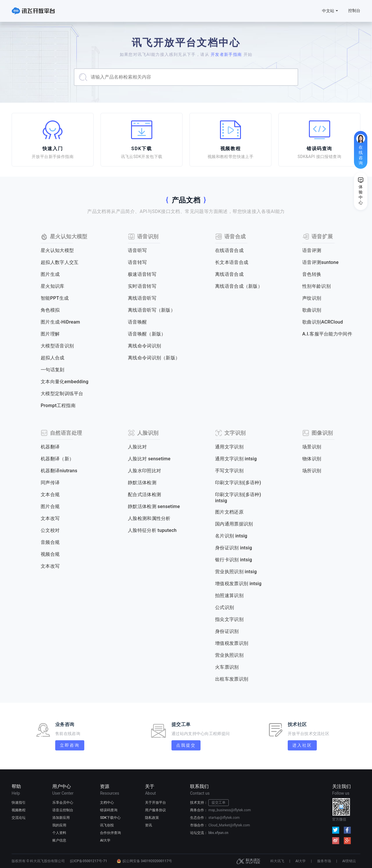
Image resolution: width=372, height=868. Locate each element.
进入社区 (302, 745)
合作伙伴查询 (110, 833)
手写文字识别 (229, 471)
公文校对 (50, 530)
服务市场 (324, 861)
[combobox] (186, 77)
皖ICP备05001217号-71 (88, 861)
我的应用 (59, 825)
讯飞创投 (107, 825)
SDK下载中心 (110, 818)
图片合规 (50, 506)
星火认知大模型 (57, 250)
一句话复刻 (53, 370)
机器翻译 (50, 447)
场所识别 (312, 471)
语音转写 (137, 262)
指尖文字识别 (229, 619)
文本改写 (50, 518)
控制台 (354, 10)
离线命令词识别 (144, 346)
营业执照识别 (229, 655)
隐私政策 (152, 818)
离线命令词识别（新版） (154, 358)
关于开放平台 (155, 803)
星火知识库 (53, 286)
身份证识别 (227, 631)
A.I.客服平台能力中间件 (327, 334)
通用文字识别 (229, 447)
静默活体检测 (142, 483)
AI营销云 (349, 861)
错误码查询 (109, 810)
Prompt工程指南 (58, 405)
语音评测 (312, 250)
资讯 (149, 825)
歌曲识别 (312, 310)
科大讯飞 (248, 861)
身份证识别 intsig (234, 548)
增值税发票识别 (232, 643)
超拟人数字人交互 (60, 262)
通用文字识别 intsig (236, 459)
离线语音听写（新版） (152, 310)
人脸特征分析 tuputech (152, 530)
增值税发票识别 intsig (238, 584)
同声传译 (50, 483)
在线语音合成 (229, 250)
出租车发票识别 (232, 679)
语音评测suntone (320, 262)
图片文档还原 (229, 512)
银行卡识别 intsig (234, 560)
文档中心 (107, 803)
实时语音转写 (142, 286)
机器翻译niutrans (59, 471)
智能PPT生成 (55, 298)
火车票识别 (227, 667)
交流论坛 (19, 818)
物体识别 (312, 459)
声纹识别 (312, 298)
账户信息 (59, 840)
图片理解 (50, 334)
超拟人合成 (53, 358)
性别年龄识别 (316, 286)
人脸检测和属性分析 (149, 518)
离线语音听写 (142, 298)
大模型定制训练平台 (62, 394)
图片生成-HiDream (60, 322)
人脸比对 (137, 447)
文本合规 (50, 495)
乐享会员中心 (63, 803)
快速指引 (19, 803)
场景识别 (312, 447)
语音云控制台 (63, 810)
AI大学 (105, 840)
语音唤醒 (137, 322)
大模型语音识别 (57, 346)
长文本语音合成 (232, 262)
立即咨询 (70, 745)
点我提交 (186, 745)
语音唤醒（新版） (147, 334)
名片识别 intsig (231, 536)
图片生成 (50, 274)
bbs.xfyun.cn (218, 833)
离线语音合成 (229, 274)
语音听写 (137, 250)
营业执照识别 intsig (236, 572)
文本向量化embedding (65, 382)
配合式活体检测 (144, 495)
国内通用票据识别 (234, 524)
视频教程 (19, 810)
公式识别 (225, 607)
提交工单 (219, 803)
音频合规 (50, 542)
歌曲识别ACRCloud (323, 322)
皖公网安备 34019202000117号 (147, 861)
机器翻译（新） (57, 459)
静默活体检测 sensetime (154, 506)
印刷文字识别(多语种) (238, 483)
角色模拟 (50, 310)
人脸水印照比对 (144, 471)
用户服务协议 (155, 810)
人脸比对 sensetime (149, 459)
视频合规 (50, 554)
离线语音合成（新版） (239, 286)
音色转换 (312, 274)
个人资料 (59, 833)
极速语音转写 (142, 274)
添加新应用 (61, 818)
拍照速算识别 (229, 595)
